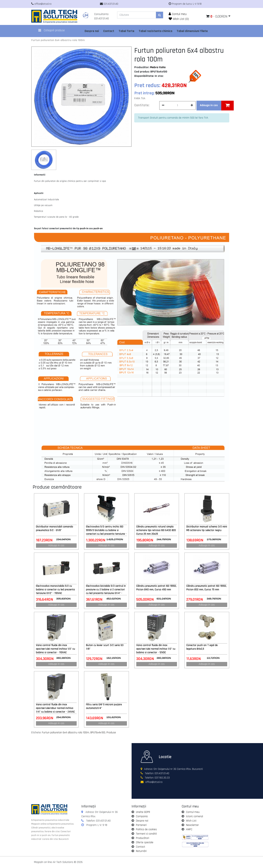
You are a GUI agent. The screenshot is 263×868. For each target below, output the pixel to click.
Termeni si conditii (146, 834)
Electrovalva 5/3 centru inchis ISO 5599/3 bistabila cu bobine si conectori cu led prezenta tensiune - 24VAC (106, 530)
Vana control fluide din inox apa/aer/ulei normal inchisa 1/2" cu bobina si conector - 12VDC (156, 649)
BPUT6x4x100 (98, 733)
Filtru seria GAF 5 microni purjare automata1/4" (104, 706)
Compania (142, 816)
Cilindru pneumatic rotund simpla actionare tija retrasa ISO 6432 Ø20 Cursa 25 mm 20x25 (156, 530)
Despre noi (92, 31)
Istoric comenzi (194, 816)
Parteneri (141, 825)
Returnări (141, 851)
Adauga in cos (56, 545)
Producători (143, 838)
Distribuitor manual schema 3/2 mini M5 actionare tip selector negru (207, 528)
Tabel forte (126, 31)
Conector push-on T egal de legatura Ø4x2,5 (202, 647)
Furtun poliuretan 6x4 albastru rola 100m (58, 40)
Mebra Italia (158, 67)
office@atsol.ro (154, 782)
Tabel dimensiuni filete (192, 31)
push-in (84, 228)
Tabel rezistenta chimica (155, 31)
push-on (98, 228)
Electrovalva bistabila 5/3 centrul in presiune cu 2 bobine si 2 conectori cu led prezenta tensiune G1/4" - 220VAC (106, 590)
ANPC (189, 829)
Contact (109, 31)
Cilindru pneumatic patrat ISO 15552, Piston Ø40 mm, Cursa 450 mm (156, 588)
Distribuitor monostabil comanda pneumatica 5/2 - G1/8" (54, 528)
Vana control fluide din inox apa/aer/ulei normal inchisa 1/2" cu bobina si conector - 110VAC (55, 649)
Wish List (191, 821)
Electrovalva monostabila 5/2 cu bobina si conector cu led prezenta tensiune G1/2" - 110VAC (55, 590)
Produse (111, 733)
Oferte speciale (145, 842)
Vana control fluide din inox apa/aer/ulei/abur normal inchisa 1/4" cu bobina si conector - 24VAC (55, 708)
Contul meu (178, 14)
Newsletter (192, 825)
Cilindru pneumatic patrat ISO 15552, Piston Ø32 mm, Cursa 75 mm (207, 588)
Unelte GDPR (143, 812)
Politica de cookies (146, 829)
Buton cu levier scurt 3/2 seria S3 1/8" (105, 647)
